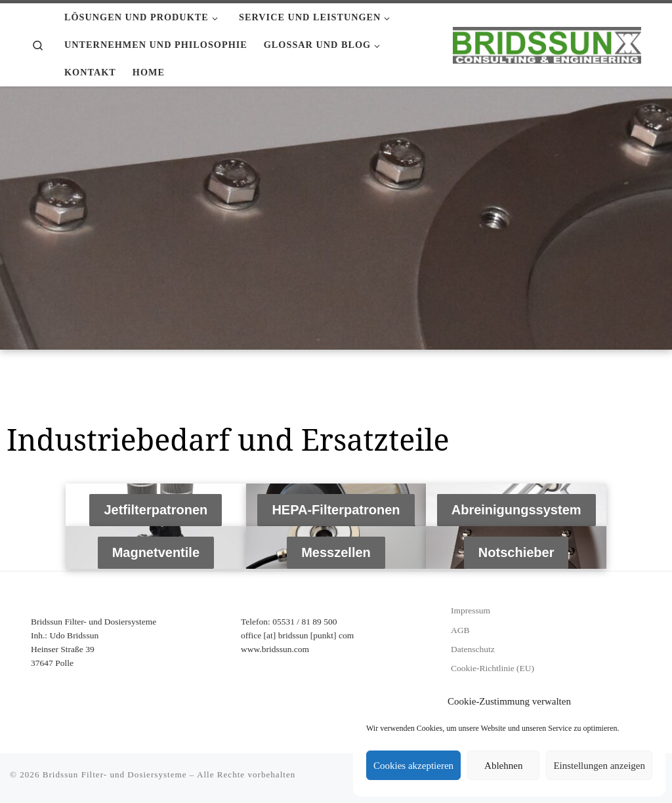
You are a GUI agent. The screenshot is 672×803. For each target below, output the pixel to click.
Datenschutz (473, 649)
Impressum (471, 610)
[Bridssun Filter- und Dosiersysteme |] (547, 43)
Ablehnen (503, 766)
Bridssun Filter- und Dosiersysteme (115, 774)
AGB (460, 630)
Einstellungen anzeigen (599, 766)
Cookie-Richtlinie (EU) (493, 668)
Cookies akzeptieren (413, 766)
